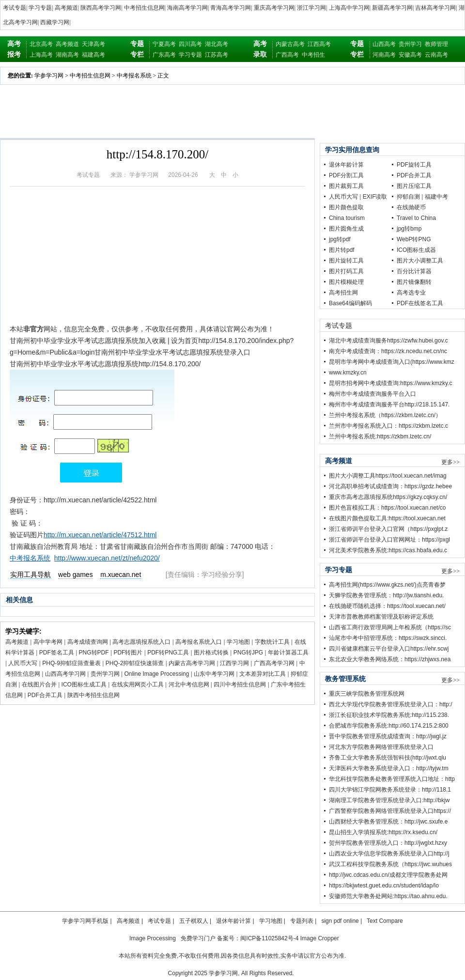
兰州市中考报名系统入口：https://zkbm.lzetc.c (388, 426)
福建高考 (93, 55)
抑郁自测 (408, 197)
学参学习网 (49, 76)
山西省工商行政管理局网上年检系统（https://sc (390, 627)
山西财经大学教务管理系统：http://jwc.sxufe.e (388, 822)
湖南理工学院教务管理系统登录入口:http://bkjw (389, 800)
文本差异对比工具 (263, 674)
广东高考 (164, 55)
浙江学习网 (311, 8)
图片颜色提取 (346, 207)
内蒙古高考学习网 (192, 663)
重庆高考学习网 (274, 8)
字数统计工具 (272, 642)
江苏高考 (217, 55)
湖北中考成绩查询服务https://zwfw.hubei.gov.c (388, 341)
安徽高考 (410, 55)
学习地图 (238, 642)
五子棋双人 (194, 921)
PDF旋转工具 (414, 165)
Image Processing (153, 938)
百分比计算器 (414, 271)
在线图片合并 (39, 684)
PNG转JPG (248, 653)
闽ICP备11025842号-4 (269, 938)
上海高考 (41, 55)
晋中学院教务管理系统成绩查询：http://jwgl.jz (388, 736)
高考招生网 (343, 293)
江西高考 (319, 44)
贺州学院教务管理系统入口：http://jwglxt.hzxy (388, 843)
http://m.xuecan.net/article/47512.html (100, 535)
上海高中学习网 (349, 8)
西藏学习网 (55, 22)
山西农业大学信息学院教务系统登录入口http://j (389, 854)
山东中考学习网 (214, 674)
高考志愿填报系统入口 (141, 642)
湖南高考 (67, 55)
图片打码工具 (346, 271)
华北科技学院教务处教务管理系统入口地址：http (392, 779)
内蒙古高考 (290, 44)
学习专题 (40, 8)
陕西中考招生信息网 (93, 695)
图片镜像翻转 (414, 282)
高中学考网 (48, 642)
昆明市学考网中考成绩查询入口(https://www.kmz (392, 362)
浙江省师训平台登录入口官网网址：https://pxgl (389, 540)
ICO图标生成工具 (84, 684)
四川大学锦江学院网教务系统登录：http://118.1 (390, 790)
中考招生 (313, 55)
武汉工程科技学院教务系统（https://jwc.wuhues (390, 864)
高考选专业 (411, 293)
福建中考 (436, 197)
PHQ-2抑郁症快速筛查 (135, 663)
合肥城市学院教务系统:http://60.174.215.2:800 (389, 726)
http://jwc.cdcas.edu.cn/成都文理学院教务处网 (388, 875)
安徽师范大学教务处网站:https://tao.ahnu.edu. (388, 896)
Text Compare (385, 921)
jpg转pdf (340, 239)
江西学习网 (234, 663)
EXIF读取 (375, 197)
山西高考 (384, 44)
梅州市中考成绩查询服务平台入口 (372, 394)
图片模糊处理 (346, 282)
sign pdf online (340, 921)
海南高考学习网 (187, 8)
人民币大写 (23, 663)
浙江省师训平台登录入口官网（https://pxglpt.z (388, 529)
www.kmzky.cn (348, 373)
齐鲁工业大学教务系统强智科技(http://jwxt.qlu (387, 758)
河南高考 (384, 55)
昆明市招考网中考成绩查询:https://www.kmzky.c (390, 383)
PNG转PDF (94, 653)
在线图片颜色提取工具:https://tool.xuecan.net (387, 518)
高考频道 (66, 8)
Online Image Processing (156, 674)
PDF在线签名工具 (420, 303)
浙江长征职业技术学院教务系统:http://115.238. (389, 715)
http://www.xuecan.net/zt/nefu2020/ (107, 558)
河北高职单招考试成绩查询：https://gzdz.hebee (390, 486)
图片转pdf (342, 250)
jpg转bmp (409, 229)
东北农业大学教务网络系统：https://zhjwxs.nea (390, 659)
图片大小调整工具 (420, 261)
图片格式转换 (211, 653)
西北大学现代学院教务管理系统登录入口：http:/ (391, 704)
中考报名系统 (134, 76)
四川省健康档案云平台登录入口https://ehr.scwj (389, 649)
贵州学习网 (105, 674)
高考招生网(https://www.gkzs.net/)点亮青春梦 (387, 585)
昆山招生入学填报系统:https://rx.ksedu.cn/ (383, 832)
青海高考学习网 (231, 8)
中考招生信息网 (144, 8)
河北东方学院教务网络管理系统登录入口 (381, 747)
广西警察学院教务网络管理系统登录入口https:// (390, 811)
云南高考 (436, 55)
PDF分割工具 (346, 175)
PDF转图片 (128, 653)
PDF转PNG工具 (168, 653)
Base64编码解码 (350, 303)
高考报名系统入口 (199, 642)
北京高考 (41, 44)
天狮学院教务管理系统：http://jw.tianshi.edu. (386, 595)
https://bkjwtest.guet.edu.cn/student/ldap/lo (384, 886)
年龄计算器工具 (288, 653)
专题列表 (302, 921)
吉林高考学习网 (435, 8)
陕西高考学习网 (101, 8)
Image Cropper (320, 938)
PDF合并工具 (45, 695)
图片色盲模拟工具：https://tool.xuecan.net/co (387, 508)
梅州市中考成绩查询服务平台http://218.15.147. (389, 404)
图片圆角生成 (346, 229)
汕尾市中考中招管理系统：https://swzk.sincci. (388, 638)
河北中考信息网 (189, 684)
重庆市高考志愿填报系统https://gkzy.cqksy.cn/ (388, 497)
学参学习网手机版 (85, 921)
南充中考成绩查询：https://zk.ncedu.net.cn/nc (388, 351)
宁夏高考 (164, 44)
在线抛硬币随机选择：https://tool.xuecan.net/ (387, 606)
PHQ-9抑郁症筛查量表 (71, 663)
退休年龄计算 (346, 165)
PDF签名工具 (57, 653)
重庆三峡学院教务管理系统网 (367, 694)
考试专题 (15, 8)
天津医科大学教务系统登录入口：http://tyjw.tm (389, 768)
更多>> (450, 462)
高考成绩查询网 (88, 642)
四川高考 (190, 44)
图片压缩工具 (414, 186)
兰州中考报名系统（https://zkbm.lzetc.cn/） (385, 415)
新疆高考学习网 (392, 8)
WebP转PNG (414, 239)
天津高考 (93, 44)
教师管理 (436, 44)
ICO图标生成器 (416, 250)
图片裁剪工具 (346, 186)
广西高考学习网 (274, 663)
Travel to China (416, 218)
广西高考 (287, 55)
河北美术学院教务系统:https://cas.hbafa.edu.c (388, 550)
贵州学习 (410, 44)
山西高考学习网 (65, 674)
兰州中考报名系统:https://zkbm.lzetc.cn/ (380, 436)
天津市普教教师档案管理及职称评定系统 (381, 617)
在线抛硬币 (411, 207)
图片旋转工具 (346, 261)
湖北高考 (217, 44)
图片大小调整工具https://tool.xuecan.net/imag (388, 476)
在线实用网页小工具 (138, 684)
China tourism (347, 218)
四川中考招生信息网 (240, 684)
